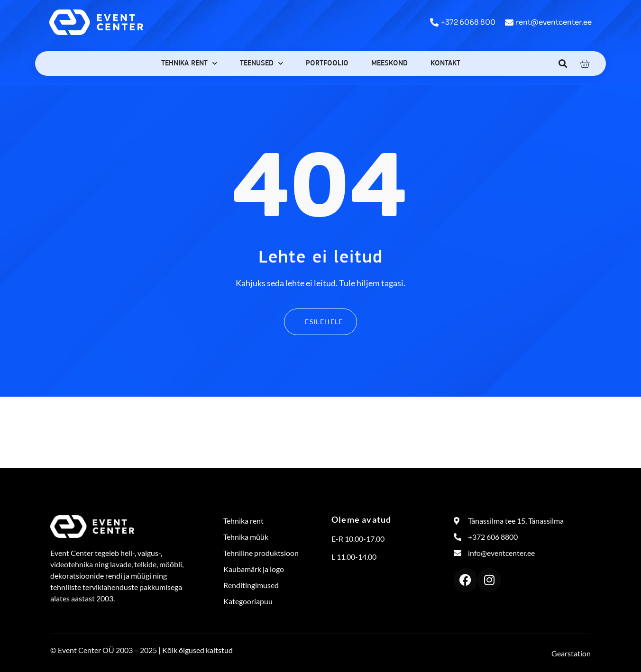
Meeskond (389, 64)
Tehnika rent (189, 63)
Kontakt (445, 64)
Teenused (261, 63)
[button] (563, 63)
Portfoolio (327, 64)
